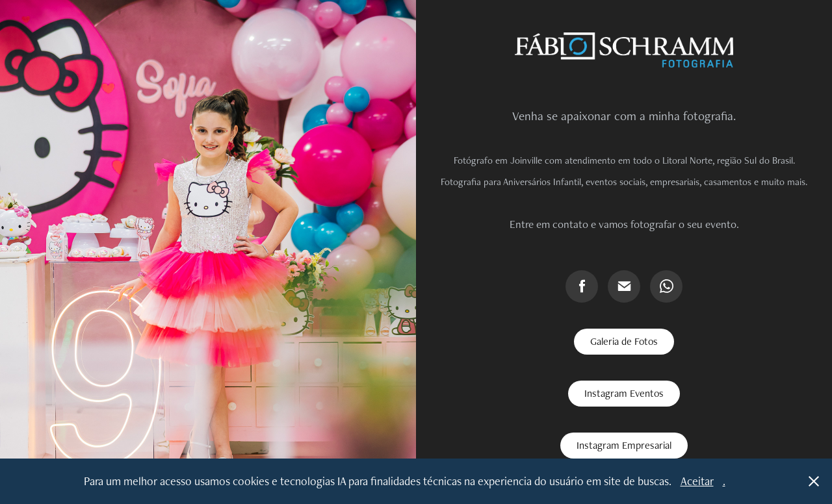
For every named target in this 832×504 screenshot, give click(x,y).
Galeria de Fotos (624, 341)
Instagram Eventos (624, 393)
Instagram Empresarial (624, 445)
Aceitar (697, 481)
